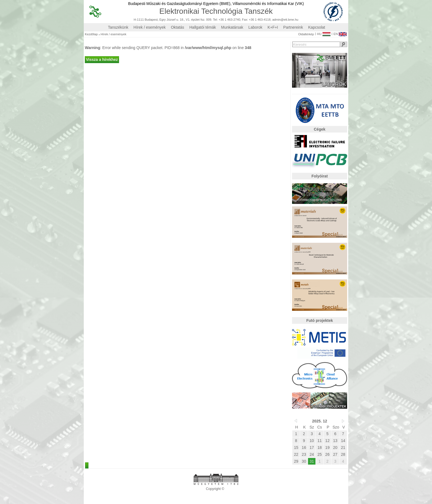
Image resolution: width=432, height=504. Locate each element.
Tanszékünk (118, 27)
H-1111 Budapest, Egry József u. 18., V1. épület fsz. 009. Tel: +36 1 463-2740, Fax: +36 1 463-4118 (202, 20)
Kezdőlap (91, 34)
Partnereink (293, 27)
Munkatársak (232, 27)
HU (324, 33)
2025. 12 (320, 421)
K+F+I (273, 27)
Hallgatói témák (203, 27)
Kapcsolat (317, 27)
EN (340, 33)
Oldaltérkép (306, 34)
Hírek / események (150, 27)
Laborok (256, 27)
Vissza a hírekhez (102, 60)
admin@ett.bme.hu (285, 20)
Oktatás (177, 27)
